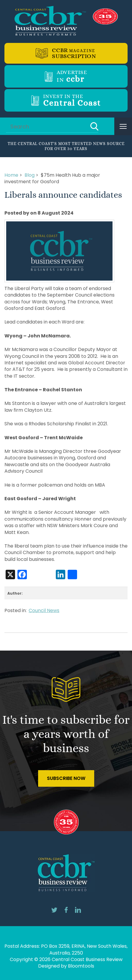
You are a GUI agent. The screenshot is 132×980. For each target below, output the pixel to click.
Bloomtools (81, 966)
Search (94, 126)
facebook (66, 910)
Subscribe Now (66, 778)
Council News (44, 610)
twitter (54, 910)
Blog (30, 175)
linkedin (78, 910)
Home (11, 175)
